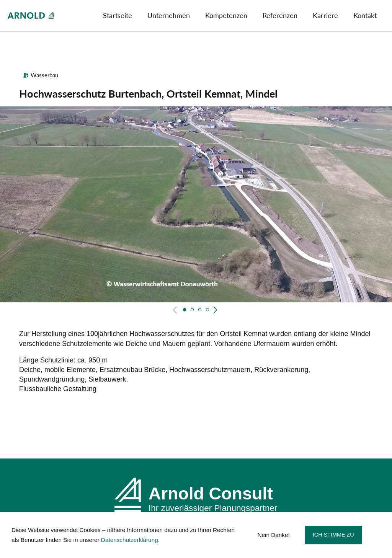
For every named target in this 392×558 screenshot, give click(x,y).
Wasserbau (44, 75)
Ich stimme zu (333, 535)
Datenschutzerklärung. (130, 540)
